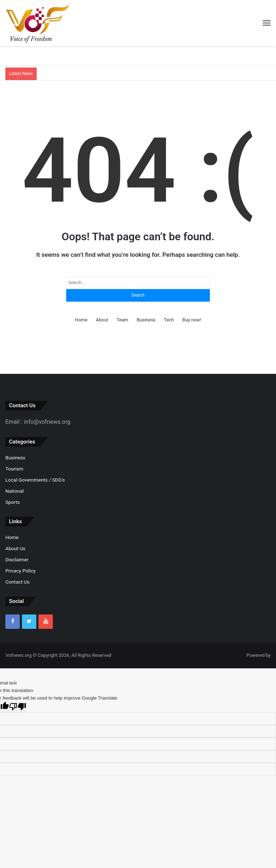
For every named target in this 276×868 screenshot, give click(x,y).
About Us (15, 548)
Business (146, 320)
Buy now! (192, 320)
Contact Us (17, 582)
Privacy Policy (20, 571)
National (15, 491)
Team (122, 320)
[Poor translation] (18, 707)
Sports (13, 502)
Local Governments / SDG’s (35, 480)
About (102, 320)
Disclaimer (17, 560)
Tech (169, 320)
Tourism (14, 469)
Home (81, 320)
